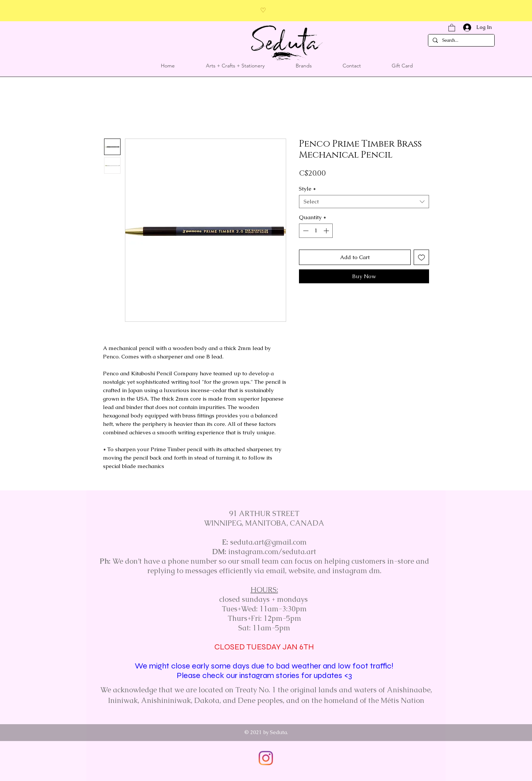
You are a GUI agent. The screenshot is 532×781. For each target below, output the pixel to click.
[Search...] (461, 40)
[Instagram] (266, 758)
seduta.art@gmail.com (268, 542)
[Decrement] (305, 231)
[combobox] (364, 202)
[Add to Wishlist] (422, 257)
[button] (452, 27)
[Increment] (327, 231)
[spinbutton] (316, 231)
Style (307, 189)
